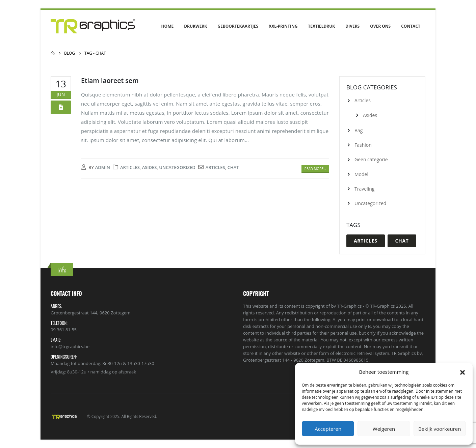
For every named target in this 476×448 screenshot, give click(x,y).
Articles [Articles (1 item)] (366, 241)
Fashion (363, 145)
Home (167, 26)
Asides (150, 167)
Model (361, 174)
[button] (462, 372)
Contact (411, 26)
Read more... (315, 169)
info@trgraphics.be (70, 346)
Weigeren (384, 429)
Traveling (364, 189)
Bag (359, 130)
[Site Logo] (93, 26)
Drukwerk (195, 26)
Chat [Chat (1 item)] (402, 241)
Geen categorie (371, 159)
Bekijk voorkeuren (440, 429)
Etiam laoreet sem (110, 80)
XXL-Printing (283, 26)
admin (103, 167)
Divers (352, 26)
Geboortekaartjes (238, 26)
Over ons (380, 26)
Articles (130, 167)
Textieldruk (321, 26)
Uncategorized (177, 167)
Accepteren (328, 429)
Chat (233, 167)
